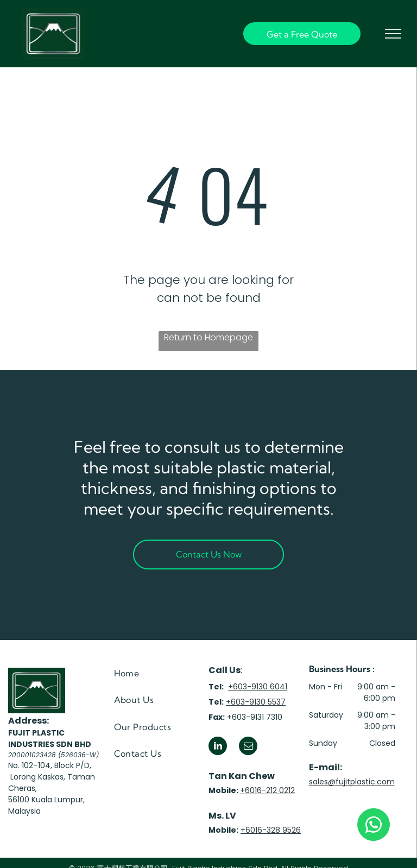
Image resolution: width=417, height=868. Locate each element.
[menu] (393, 34)
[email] (248, 747)
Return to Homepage (208, 337)
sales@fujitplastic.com (352, 782)
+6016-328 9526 (271, 830)
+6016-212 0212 (267, 790)
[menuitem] (155, 673)
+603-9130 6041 (258, 687)
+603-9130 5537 (256, 702)
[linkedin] (218, 747)
